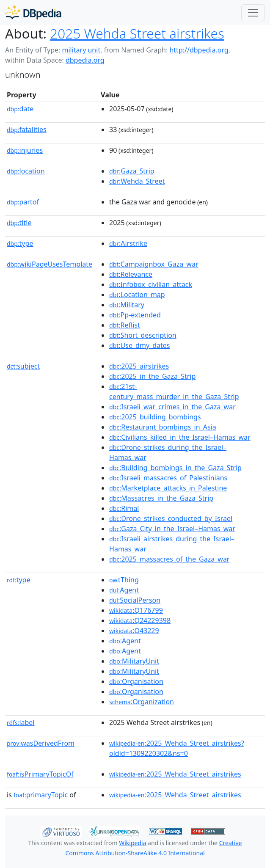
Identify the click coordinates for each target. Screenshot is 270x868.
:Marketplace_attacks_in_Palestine (168, 488)
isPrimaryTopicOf (40, 774)
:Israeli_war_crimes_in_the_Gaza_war (172, 407)
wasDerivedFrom (41, 743)
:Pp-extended (135, 315)
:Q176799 (136, 610)
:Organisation (136, 681)
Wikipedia (132, 843)
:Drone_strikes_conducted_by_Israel (171, 518)
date (20, 109)
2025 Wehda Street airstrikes (137, 33)
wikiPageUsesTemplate (50, 264)
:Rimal (124, 508)
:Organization (142, 702)
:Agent (124, 590)
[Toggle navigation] (253, 13)
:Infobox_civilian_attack (151, 284)
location (26, 171)
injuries (25, 150)
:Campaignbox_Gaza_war (154, 264)
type (20, 243)
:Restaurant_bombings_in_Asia (163, 427)
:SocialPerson (135, 600)
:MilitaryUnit (134, 661)
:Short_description (143, 335)
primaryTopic (41, 795)
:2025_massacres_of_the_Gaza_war (169, 559)
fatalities (27, 130)
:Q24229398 (140, 620)
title (19, 223)
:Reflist (125, 325)
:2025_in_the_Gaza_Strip (152, 376)
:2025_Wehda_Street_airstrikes (175, 774)
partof (23, 202)
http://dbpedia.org (199, 50)
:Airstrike (128, 243)
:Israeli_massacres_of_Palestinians (168, 478)
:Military (127, 305)
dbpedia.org (85, 60)
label (21, 722)
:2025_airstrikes (139, 366)
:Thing (124, 580)
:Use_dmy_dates (139, 345)
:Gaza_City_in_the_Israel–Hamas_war (172, 529)
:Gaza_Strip (132, 171)
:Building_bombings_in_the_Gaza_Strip (175, 468)
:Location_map (137, 295)
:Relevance (131, 274)
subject (23, 366)
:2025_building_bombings (155, 417)
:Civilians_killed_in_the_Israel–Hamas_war (180, 437)
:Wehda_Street (137, 181)
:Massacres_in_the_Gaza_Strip (161, 498)
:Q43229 (134, 631)
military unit (81, 50)
